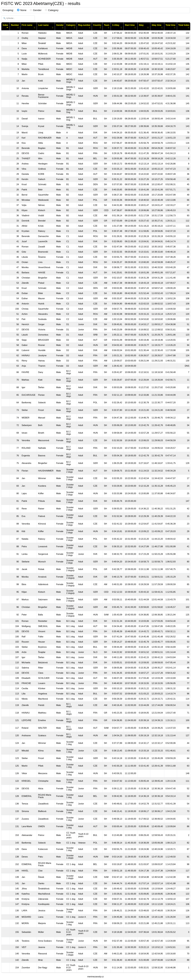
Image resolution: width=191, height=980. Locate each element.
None (22, 10)
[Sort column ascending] (18, 28)
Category (52, 10)
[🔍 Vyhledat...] (18, 18)
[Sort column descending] (7, 28)
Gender (36, 10)
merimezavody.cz (95, 977)
